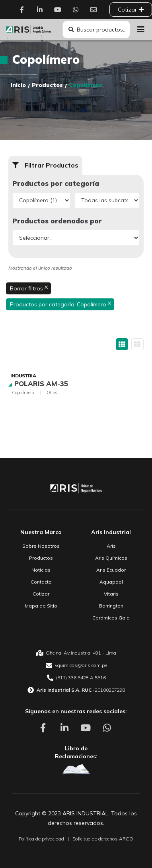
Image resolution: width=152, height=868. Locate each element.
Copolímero (23, 393)
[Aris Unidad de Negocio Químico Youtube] (60, 10)
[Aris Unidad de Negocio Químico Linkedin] (42, 10)
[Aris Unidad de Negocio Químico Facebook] (24, 10)
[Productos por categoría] (41, 200)
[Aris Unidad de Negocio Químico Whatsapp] (78, 10)
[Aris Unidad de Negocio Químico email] (76, 665)
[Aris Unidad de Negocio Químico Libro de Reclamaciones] (76, 770)
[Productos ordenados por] (76, 238)
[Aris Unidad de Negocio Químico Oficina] (76, 653)
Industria (23, 376)
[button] (141, 30)
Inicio (18, 85)
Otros (52, 393)
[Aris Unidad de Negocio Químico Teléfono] (76, 678)
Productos (47, 85)
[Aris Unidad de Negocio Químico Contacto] (95, 10)
